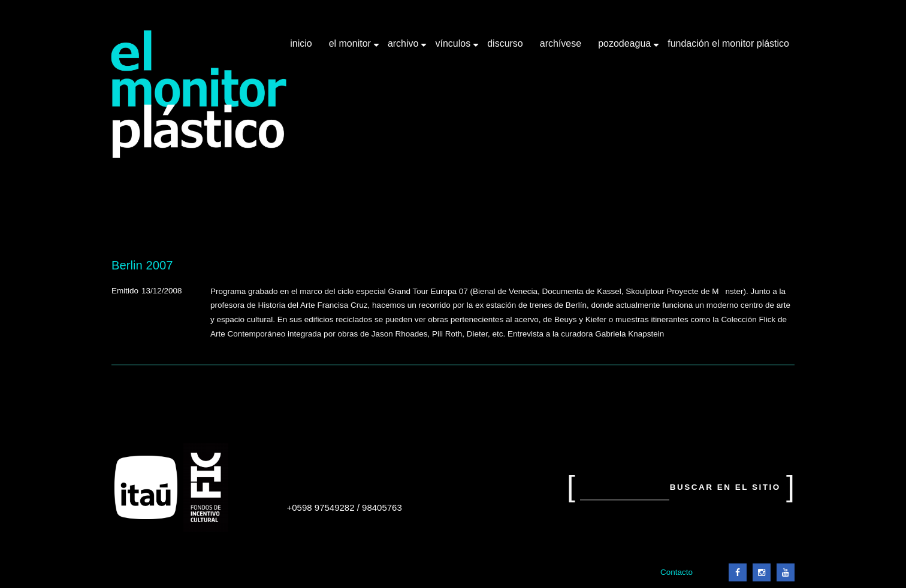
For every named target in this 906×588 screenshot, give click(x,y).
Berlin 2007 (142, 265)
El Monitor (351, 48)
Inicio (301, 43)
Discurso (505, 43)
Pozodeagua (626, 48)
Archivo (404, 48)
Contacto (677, 572)
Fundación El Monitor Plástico (728, 43)
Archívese (561, 43)
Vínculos (454, 48)
